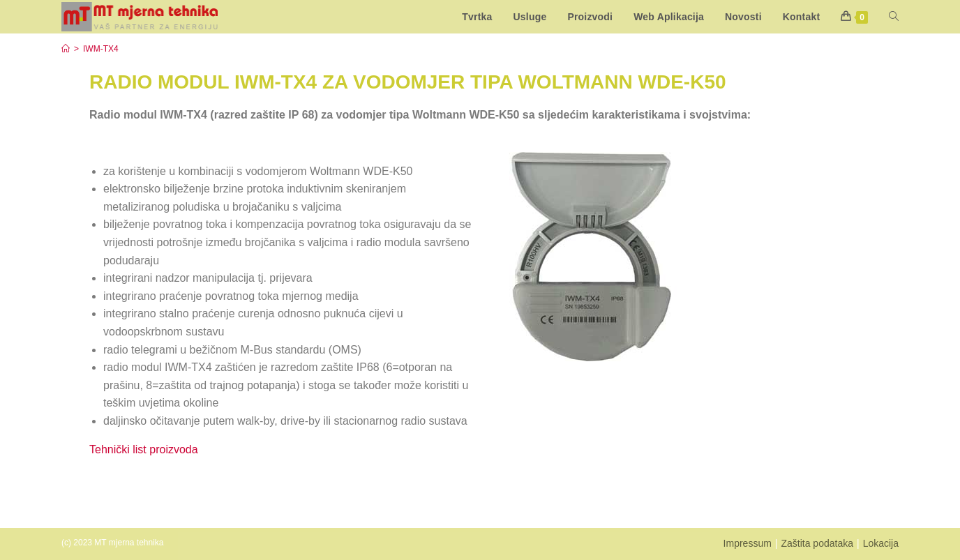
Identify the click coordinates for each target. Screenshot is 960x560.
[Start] (66, 49)
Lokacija (881, 543)
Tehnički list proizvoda (145, 449)
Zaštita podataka (817, 543)
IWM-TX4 (101, 49)
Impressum (748, 543)
